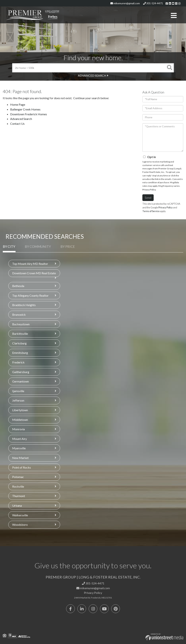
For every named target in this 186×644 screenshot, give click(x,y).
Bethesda (18, 286)
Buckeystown (21, 324)
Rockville (18, 486)
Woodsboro (20, 525)
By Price (68, 246)
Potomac (18, 477)
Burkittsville (20, 334)
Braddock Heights (24, 305)
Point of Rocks (22, 467)
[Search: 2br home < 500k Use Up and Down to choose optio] (88, 68)
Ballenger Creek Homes (25, 109)
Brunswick (19, 315)
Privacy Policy (149, 190)
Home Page (18, 104)
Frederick (18, 362)
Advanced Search (92, 75)
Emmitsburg (20, 353)
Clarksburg (19, 343)
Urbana (17, 505)
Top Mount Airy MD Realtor (30, 264)
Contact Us (17, 124)
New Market (20, 458)
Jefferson (18, 400)
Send (148, 198)
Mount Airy (20, 439)
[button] (169, 68)
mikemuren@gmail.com (125, 3)
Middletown (20, 420)
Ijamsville (18, 391)
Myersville (19, 448)
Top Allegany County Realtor (30, 295)
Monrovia (18, 429)
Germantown (21, 381)
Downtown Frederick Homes (29, 114)
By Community (38, 246)
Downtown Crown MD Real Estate (34, 273)
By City (9, 246)
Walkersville (20, 515)
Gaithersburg (21, 372)
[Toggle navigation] (174, 16)
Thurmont (19, 496)
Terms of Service (151, 211)
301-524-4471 (153, 3)
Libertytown (20, 410)
